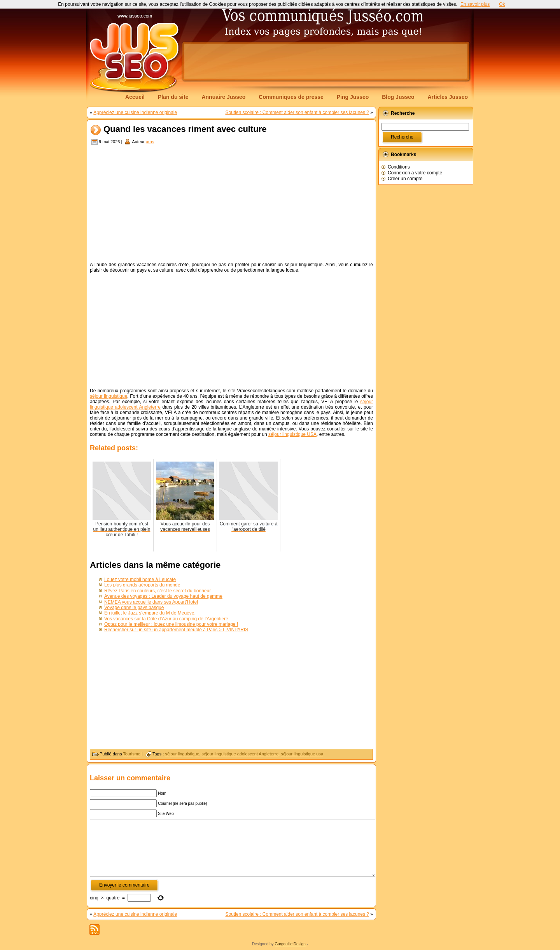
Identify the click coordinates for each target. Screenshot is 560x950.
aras (150, 142)
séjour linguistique (108, 396)
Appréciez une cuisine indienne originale (135, 112)
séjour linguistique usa (302, 754)
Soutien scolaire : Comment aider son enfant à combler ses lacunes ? (297, 112)
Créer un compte (405, 179)
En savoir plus (475, 4)
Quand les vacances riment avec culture (185, 129)
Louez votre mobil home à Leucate (140, 579)
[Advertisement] (326, 61)
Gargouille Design (290, 944)
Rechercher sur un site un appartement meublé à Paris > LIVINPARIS (176, 630)
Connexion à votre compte (415, 173)
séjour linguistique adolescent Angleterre (240, 754)
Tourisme (132, 754)
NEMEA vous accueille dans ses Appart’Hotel (151, 602)
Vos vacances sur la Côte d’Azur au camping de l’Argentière (166, 619)
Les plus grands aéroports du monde (142, 585)
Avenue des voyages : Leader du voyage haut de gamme (163, 596)
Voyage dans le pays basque (134, 608)
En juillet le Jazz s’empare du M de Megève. (150, 613)
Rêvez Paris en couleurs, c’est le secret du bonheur (157, 591)
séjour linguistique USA (292, 434)
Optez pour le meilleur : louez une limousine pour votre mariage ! (171, 624)
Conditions (399, 167)
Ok (502, 4)
